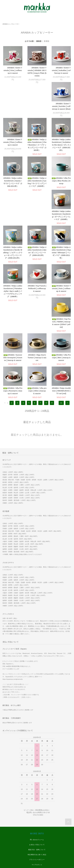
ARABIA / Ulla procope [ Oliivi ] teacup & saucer (37, 332)
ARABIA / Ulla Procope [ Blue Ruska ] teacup (13, 186)
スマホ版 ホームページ (37, 826)
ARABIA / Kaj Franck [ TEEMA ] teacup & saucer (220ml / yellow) (61, 265)
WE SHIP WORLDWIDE (37, 816)
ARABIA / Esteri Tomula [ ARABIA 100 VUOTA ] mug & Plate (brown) (37, 72)
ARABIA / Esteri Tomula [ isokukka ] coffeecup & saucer (61, 70)
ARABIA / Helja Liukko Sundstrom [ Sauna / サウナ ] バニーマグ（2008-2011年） (37, 149)
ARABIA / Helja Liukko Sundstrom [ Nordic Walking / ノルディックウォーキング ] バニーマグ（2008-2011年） (61, 189)
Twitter (37, 846)
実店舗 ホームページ (37, 821)
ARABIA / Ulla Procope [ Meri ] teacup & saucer (61, 299)
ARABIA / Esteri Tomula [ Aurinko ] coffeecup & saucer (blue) (13, 109)
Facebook (37, 836)
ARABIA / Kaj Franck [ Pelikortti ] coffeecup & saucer (13, 263)
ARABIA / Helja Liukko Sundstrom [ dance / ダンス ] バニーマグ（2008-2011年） (13, 226)
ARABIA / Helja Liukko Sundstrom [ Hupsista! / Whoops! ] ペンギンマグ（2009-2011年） (37, 227)
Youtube (37, 851)
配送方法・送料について (37, 791)
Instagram (37, 841)
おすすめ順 (29, 41)
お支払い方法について (37, 786)
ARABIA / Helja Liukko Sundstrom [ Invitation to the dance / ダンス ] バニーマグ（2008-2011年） (13, 150)
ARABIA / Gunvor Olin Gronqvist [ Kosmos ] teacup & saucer (13, 299)
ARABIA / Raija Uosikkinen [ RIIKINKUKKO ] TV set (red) (61, 332)
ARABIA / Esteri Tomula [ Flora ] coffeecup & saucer (37, 109)
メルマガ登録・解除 (37, 811)
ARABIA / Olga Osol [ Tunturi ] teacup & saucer (37, 299)
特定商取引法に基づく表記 (37, 796)
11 (61, 344)
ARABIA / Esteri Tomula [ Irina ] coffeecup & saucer (13, 70)
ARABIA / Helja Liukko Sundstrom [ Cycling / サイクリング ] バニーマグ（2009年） (61, 149)
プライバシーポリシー (37, 801)
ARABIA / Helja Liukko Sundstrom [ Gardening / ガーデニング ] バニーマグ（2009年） (37, 187)
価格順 (39, 41)
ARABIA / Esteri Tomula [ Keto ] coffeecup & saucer (37, 263)
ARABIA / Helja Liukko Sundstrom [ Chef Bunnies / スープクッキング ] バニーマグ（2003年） (61, 112)
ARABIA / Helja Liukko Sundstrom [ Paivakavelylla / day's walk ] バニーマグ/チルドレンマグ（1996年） (61, 227)
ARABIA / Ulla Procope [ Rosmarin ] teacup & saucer (13, 332)
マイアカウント (37, 806)
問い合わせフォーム (37, 781)
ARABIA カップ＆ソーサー (11, 24)
